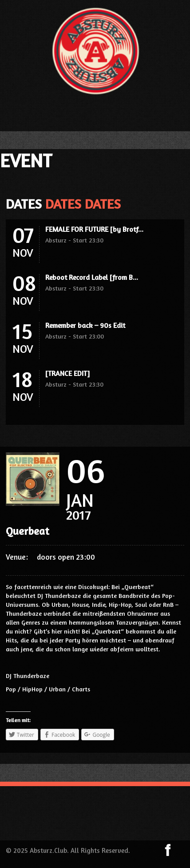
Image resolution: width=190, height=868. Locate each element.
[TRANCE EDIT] (67, 373)
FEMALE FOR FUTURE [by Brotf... (94, 229)
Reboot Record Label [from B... (92, 277)
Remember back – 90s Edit (85, 325)
